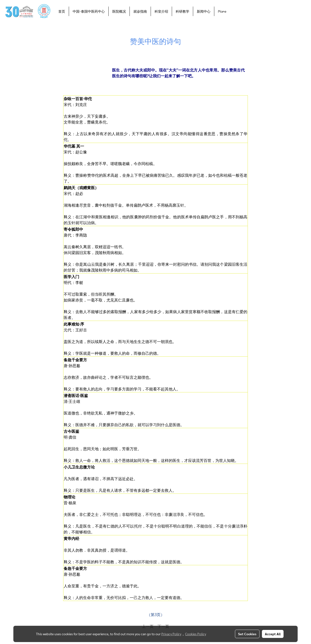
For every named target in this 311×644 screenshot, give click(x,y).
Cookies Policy (196, 634)
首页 (62, 11)
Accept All (273, 634)
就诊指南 (140, 11)
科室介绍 (161, 11)
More (222, 11)
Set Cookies (247, 634)
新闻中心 (204, 11)
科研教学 (182, 11)
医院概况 (119, 11)
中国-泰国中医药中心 (89, 11)
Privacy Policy (171, 634)
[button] (234, 11)
